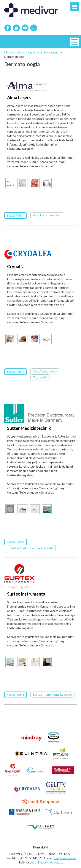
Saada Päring (16, 215)
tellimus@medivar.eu (48, 861)
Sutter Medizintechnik (29, 428)
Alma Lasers (19, 97)
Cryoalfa (16, 266)
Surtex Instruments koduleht (53, 694)
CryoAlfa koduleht (45, 371)
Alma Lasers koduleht (47, 215)
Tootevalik (40, 377)
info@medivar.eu (65, 857)
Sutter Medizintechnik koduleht (32, 547)
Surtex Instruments (26, 593)
